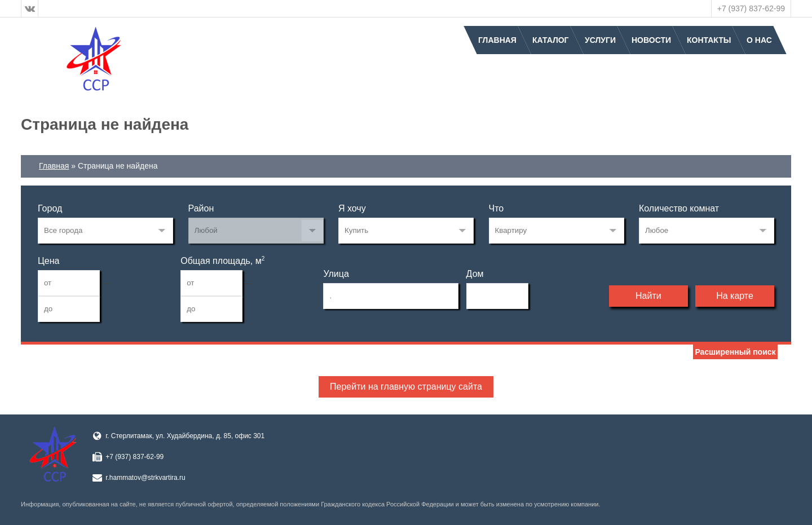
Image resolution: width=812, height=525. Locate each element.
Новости (651, 40)
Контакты (709, 40)
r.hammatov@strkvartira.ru (145, 478)
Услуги (600, 40)
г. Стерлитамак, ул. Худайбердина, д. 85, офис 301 (185, 436)
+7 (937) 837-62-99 (751, 8)
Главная (497, 40)
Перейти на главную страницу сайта (406, 387)
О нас (759, 40)
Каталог (551, 40)
